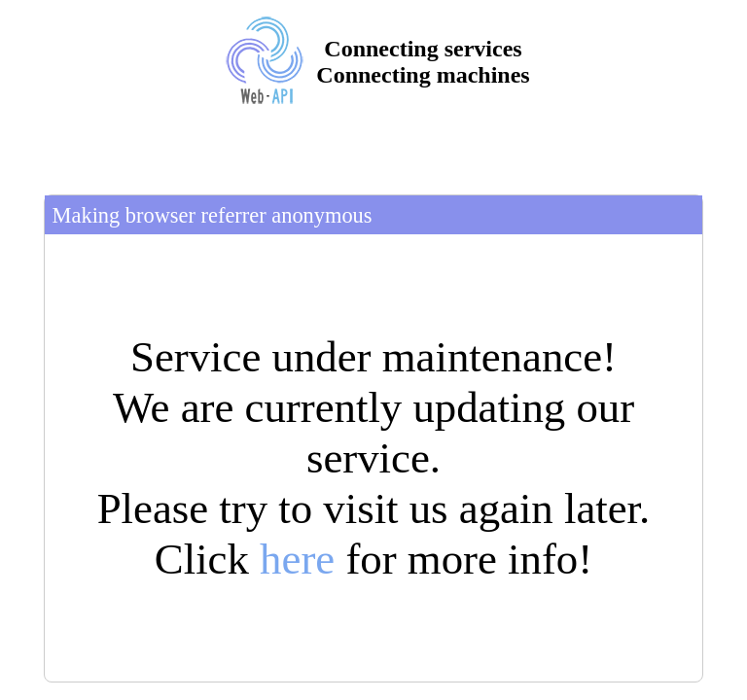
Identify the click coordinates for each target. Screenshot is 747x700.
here (297, 559)
